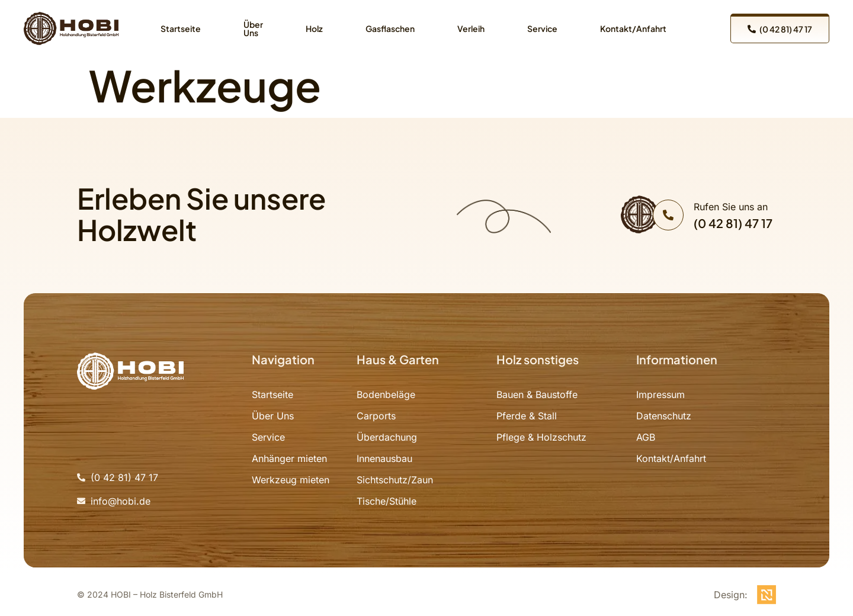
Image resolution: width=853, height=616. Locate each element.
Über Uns (253, 28)
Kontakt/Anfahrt (633, 28)
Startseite (181, 28)
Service (542, 28)
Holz (314, 28)
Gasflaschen (390, 28)
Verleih (471, 28)
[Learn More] (713, 215)
